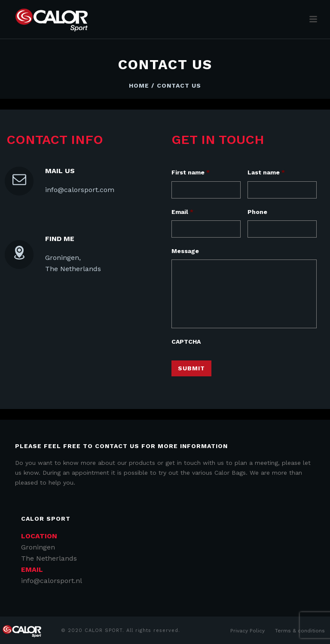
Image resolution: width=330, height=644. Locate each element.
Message (185, 251)
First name (191, 172)
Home (139, 85)
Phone (257, 212)
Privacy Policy (247, 631)
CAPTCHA (186, 342)
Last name (266, 172)
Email (182, 212)
